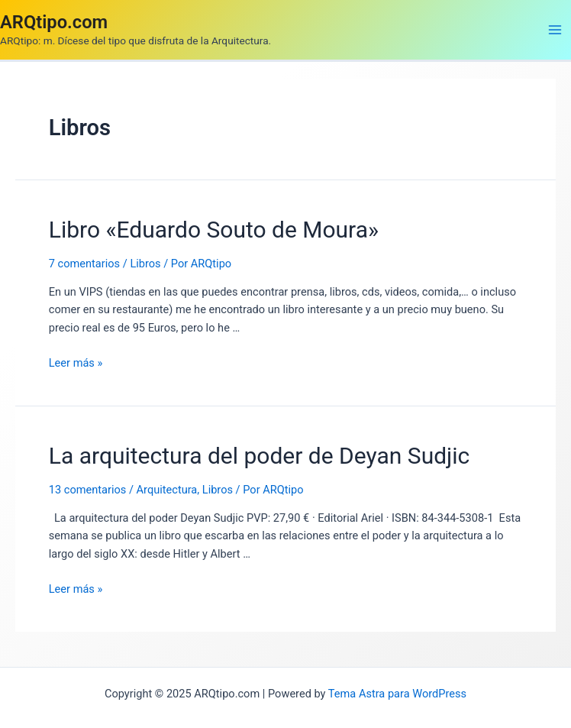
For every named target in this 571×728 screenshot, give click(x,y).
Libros (145, 264)
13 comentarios (88, 490)
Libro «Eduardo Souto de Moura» (214, 230)
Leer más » (76, 363)
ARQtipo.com (54, 22)
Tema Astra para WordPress (397, 694)
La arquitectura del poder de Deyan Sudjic (260, 456)
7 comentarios (84, 264)
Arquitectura (167, 490)
